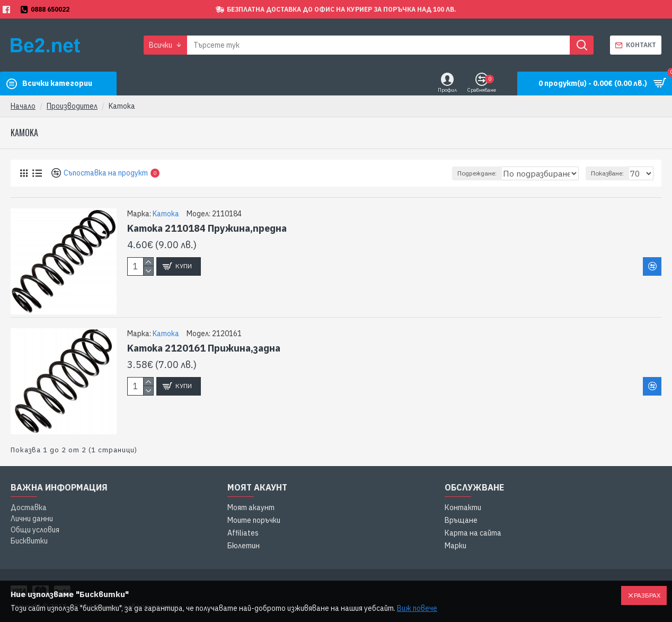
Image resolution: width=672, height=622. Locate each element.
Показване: (611, 173)
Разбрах (647, 595)
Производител (72, 106)
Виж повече (417, 608)
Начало (23, 106)
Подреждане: (454, 173)
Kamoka (166, 214)
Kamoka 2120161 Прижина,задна (204, 348)
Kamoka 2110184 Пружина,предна (207, 228)
